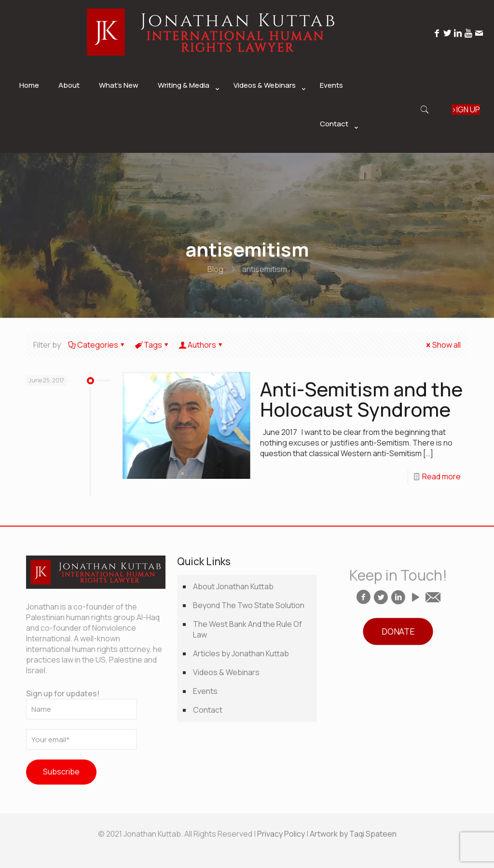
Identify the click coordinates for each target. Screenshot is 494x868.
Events (205, 691)
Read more (441, 476)
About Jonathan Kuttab (233, 586)
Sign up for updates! (82, 704)
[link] (186, 109)
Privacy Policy (281, 834)
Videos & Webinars (226, 672)
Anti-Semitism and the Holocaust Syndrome (361, 399)
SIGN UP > (466, 109)
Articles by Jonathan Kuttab (241, 653)
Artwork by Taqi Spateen (353, 834)
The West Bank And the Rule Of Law (247, 629)
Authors (201, 345)
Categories (97, 345)
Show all (443, 345)
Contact (208, 710)
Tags (152, 345)
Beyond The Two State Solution (249, 605)
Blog (215, 269)
